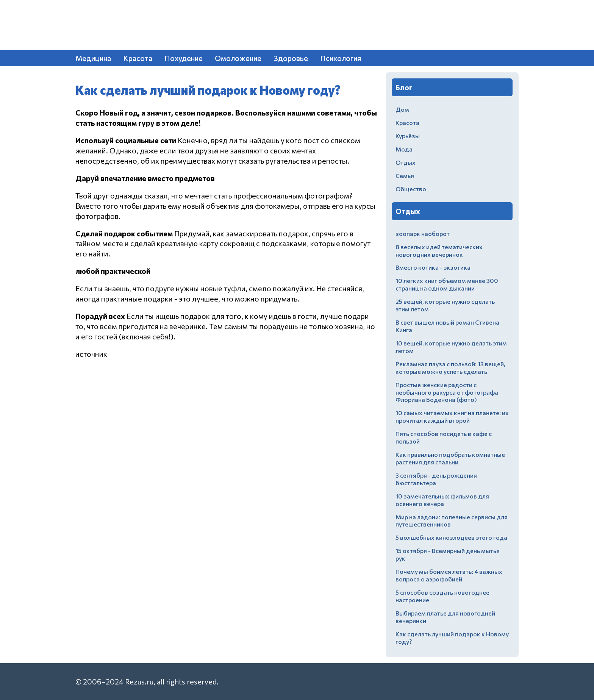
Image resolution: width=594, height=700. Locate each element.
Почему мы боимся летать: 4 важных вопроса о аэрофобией (449, 575)
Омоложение (238, 58)
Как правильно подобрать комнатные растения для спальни (450, 458)
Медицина (93, 58)
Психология (341, 58)
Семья (405, 176)
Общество (411, 189)
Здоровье (291, 58)
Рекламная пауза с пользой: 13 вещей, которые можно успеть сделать (450, 368)
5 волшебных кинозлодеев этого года (451, 537)
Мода (404, 149)
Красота (138, 58)
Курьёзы (408, 136)
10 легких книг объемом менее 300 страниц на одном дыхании (447, 284)
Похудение (184, 58)
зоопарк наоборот (423, 234)
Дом (402, 109)
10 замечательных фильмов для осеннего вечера (442, 500)
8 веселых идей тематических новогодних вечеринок (439, 251)
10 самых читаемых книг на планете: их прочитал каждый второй (452, 416)
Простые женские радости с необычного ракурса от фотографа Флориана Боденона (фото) (447, 392)
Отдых (406, 162)
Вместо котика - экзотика (433, 267)
